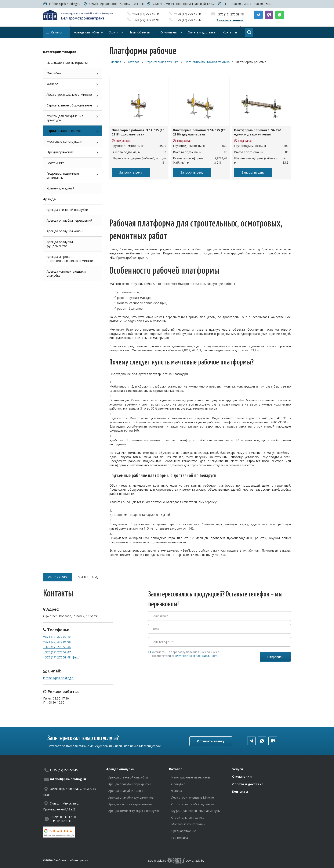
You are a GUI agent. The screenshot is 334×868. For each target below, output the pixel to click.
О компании (242, 776)
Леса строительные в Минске (69, 94)
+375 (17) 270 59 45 (146, 14)
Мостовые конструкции (65, 141)
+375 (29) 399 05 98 (146, 20)
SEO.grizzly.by (157, 861)
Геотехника (55, 163)
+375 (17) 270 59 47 (188, 20)
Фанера (52, 84)
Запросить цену (131, 172)
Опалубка (54, 73)
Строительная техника (64, 131)
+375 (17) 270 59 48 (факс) (62, 657)
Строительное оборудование (69, 105)
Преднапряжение (60, 152)
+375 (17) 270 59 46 (188, 14)
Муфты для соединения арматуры (65, 118)
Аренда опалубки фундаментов (60, 244)
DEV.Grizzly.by (195, 861)
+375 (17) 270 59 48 (230, 14)
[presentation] (180, 677)
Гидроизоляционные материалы (63, 175)
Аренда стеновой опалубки (67, 210)
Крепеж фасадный (61, 188)
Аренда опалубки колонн (66, 231)
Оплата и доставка (248, 784)
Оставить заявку (211, 741)
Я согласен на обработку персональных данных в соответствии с (184, 654)
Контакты (240, 791)
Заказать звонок (230, 20)
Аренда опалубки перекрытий (69, 220)
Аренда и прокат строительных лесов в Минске (70, 259)
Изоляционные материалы (67, 62)
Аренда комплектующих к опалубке (66, 273)
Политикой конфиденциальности (196, 656)
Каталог (54, 32)
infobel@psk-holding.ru (65, 4)
